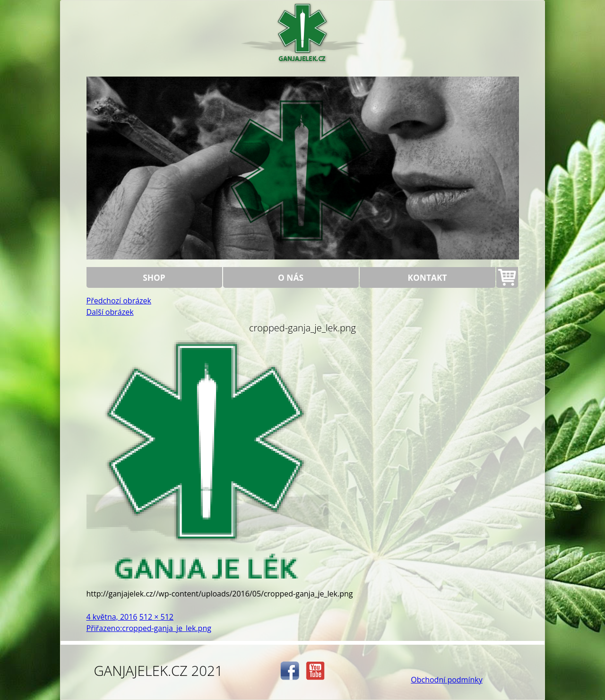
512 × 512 (156, 617)
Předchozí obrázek (119, 301)
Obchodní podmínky (446, 680)
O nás (291, 277)
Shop (154, 277)
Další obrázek (110, 312)
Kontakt (428, 277)
